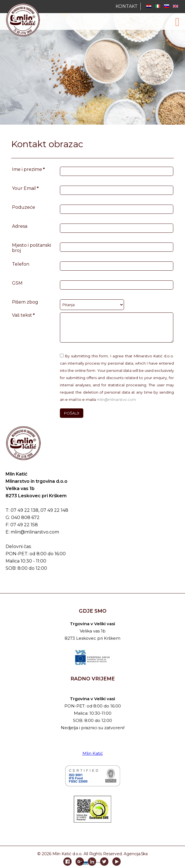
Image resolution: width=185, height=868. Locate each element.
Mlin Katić (93, 753)
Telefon (21, 264)
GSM (17, 283)
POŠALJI (72, 413)
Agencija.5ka (136, 854)
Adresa (20, 226)
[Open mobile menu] (177, 22)
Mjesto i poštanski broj (31, 248)
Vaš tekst (23, 315)
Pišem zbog (25, 302)
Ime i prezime (28, 169)
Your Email (25, 188)
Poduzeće (24, 207)
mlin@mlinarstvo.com (116, 399)
